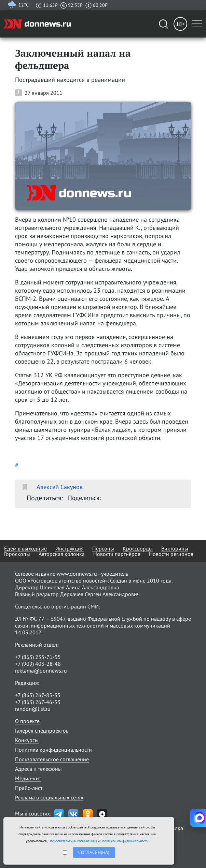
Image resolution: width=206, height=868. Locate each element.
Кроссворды (138, 548)
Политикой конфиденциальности (124, 841)
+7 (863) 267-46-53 (38, 702)
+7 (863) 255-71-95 (38, 657)
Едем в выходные (25, 548)
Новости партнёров (117, 554)
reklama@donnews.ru (41, 671)
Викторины (175, 548)
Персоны (103, 548)
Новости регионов (171, 554)
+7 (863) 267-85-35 (38, 695)
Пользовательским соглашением (73, 841)
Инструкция (70, 548)
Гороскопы (17, 554)
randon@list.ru (33, 709)
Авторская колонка (62, 554)
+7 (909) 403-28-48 (38, 664)
